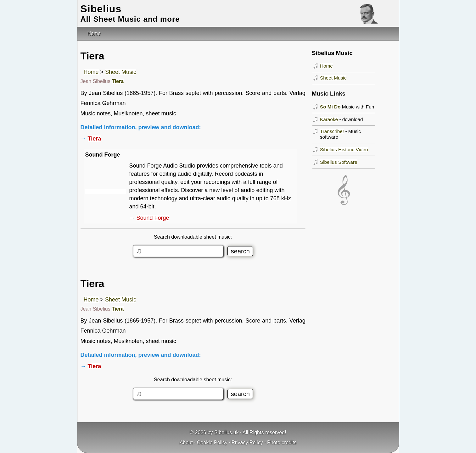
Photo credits (282, 442)
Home (91, 72)
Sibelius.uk (226, 432)
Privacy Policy (247, 442)
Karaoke (329, 119)
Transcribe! (332, 131)
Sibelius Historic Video (344, 149)
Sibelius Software (339, 162)
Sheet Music (121, 72)
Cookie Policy (212, 442)
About (186, 442)
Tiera (118, 81)
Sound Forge (153, 218)
